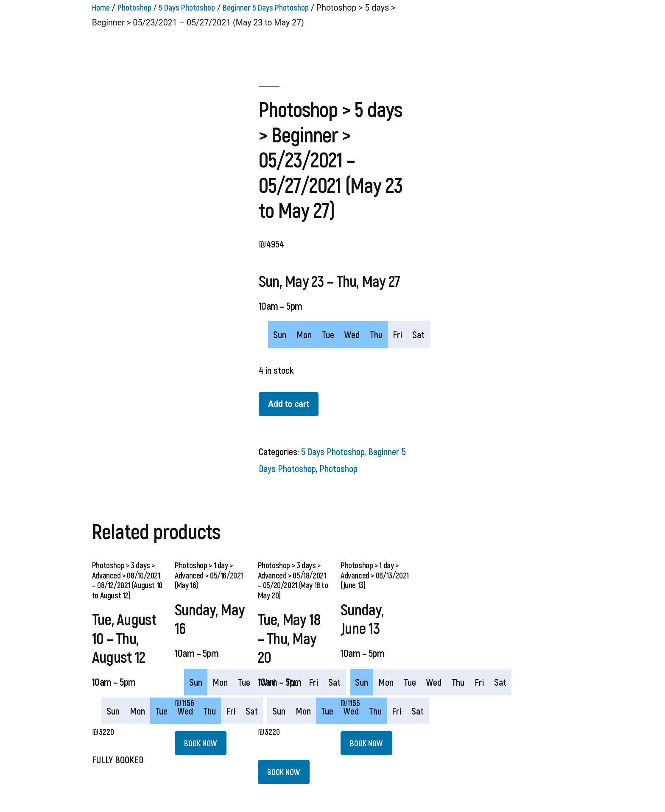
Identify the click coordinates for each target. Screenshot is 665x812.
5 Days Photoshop (187, 7)
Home (101, 7)
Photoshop (134, 7)
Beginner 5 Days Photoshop (266, 7)
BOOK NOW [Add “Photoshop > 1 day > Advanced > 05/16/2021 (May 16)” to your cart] (201, 743)
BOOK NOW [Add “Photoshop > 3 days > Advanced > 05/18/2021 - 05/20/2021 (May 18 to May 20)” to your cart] (284, 772)
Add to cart (289, 404)
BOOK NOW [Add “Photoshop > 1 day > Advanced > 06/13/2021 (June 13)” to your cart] (366, 743)
